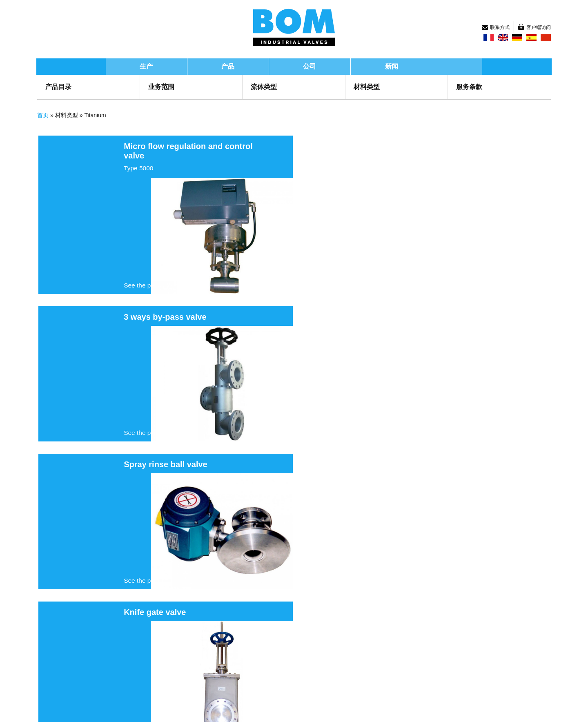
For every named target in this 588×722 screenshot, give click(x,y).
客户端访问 (526, 14)
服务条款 (462, 87)
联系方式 (485, 14)
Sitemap (61, 708)
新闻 (416, 66)
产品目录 (70, 87)
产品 (252, 66)
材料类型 (364, 87)
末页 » (329, 586)
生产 (171, 66)
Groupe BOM (84, 650)
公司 (334, 66)
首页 (55, 115)
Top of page (434, 708)
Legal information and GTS (205, 708)
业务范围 (168, 87)
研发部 (182, 662)
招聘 (301, 672)
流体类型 (266, 87)
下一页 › (302, 586)
